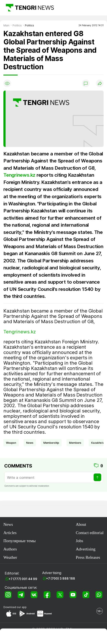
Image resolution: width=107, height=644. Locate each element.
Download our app (15, 607)
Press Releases (88, 557)
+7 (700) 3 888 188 (61, 578)
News (8, 524)
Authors (10, 549)
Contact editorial (90, 533)
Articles (10, 533)
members (75, 443)
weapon (11, 443)
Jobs (79, 541)
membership (51, 443)
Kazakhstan (98, 443)
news (30, 443)
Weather (10, 557)
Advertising (86, 549)
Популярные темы (20, 541)
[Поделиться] (100, 83)
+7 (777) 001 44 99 (23, 579)
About (81, 524)
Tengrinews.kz (19, 175)
